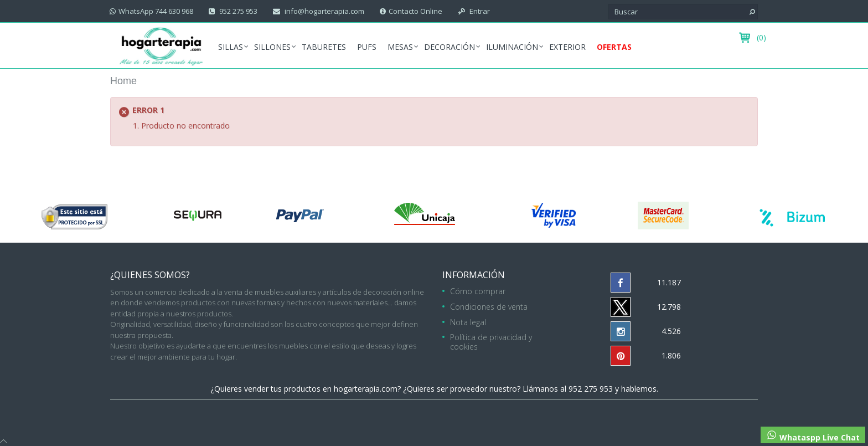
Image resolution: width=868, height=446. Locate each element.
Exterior (567, 47)
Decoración (449, 47)
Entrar (479, 11)
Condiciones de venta (489, 307)
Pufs (367, 47)
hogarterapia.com (366, 389)
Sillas (231, 47)
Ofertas (614, 47)
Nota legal (468, 322)
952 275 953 (237, 11)
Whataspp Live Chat (813, 436)
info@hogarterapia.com (324, 11)
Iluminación (512, 47)
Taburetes (324, 47)
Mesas (400, 47)
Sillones (272, 47)
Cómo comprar (478, 291)
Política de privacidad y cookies (491, 342)
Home (123, 81)
